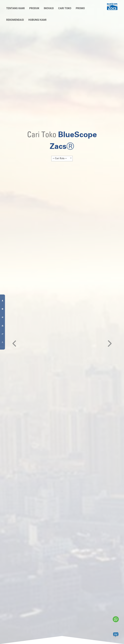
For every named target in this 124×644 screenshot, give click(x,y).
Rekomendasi (15, 20)
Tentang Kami (16, 8)
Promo (80, 8)
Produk (34, 8)
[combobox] (62, 159)
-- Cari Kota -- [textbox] (60, 158)
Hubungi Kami (37, 20)
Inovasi (49, 8)
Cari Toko (65, 8)
